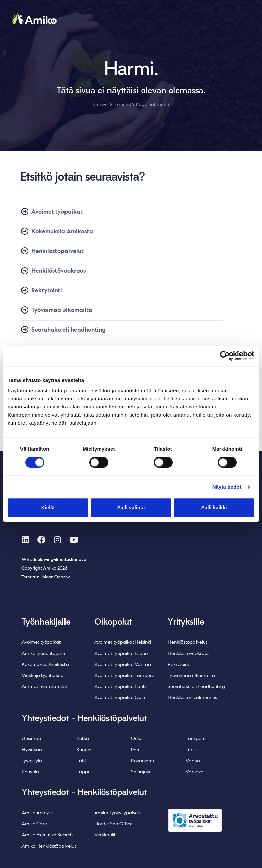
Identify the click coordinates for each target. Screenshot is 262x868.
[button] (242, 23)
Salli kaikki (214, 508)
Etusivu (100, 105)
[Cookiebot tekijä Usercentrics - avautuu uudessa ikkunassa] (225, 356)
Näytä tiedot (227, 487)
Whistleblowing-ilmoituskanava (54, 560)
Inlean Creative (56, 577)
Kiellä (48, 508)
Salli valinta (131, 508)
